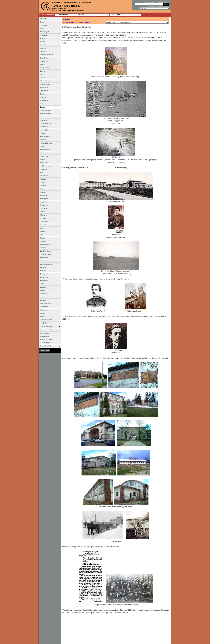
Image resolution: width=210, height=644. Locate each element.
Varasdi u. (43, 287)
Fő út (42, 104)
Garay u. (67, 22)
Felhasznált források (47, 320)
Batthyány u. (44, 61)
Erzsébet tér (44, 101)
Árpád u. (43, 42)
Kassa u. (43, 133)
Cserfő (42, 74)
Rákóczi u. (43, 215)
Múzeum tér (44, 195)
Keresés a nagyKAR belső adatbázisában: (157, 2)
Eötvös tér (43, 94)
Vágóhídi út (44, 294)
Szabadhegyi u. (45, 245)
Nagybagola (44, 199)
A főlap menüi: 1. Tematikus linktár (46, 338)
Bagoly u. (43, 48)
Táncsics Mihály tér (46, 264)
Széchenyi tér (45, 261)
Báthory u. (43, 65)
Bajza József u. (45, 58)
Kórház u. (43, 179)
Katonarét (43, 140)
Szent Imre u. (44, 258)
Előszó (42, 22)
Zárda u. (43, 313)
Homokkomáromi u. (46, 114)
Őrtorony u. (44, 209)
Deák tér (43, 78)
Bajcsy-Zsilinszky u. (47, 55)
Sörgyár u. (43, 238)
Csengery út (44, 71)
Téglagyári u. (44, 277)
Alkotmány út (44, 32)
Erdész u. (43, 97)
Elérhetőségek (45, 333)
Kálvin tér (43, 146)
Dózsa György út (46, 81)
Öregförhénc (44, 205)
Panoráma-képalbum (47, 330)
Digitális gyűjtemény (47, 327)
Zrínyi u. (43, 317)
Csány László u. (45, 68)
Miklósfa (43, 192)
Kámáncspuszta (45, 150)
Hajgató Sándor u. (46, 110)
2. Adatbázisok (45, 343)
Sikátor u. (43, 231)
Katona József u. (46, 137)
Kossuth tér (44, 176)
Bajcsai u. (43, 51)
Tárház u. (43, 267)
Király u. (43, 159)
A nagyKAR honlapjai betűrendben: (159, 7)
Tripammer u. (44, 281)
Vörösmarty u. (45, 307)
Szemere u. (44, 248)
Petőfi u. (43, 212)
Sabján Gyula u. (45, 225)
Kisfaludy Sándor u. (47, 166)
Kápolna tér (44, 153)
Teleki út (43, 271)
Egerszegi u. (44, 87)
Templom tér (44, 274)
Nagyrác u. (44, 202)
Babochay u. (44, 45)
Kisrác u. (43, 173)
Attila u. (43, 38)
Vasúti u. (43, 290)
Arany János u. (45, 35)
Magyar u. (43, 189)
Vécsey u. (43, 300)
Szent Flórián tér (45, 251)
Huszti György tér (46, 123)
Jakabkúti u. (44, 127)
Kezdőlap (67, 19)
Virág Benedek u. (46, 303)
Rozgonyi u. (44, 218)
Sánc (42, 228)
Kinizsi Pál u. (44, 156)
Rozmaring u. (44, 222)
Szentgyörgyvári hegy (47, 254)
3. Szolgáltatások (46, 346)
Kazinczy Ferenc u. (46, 143)
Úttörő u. (43, 284)
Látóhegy (43, 186)
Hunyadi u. (44, 120)
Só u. (42, 235)
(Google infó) (76, 22)
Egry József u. (45, 91)
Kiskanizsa (44, 169)
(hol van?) (87, 22)
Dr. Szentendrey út (46, 84)
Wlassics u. (44, 310)
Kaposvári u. (44, 130)
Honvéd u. (43, 117)
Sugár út (43, 241)
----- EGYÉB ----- (45, 323)
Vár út (42, 297)
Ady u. (42, 29)
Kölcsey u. (44, 182)
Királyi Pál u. (44, 163)
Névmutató (44, 25)
